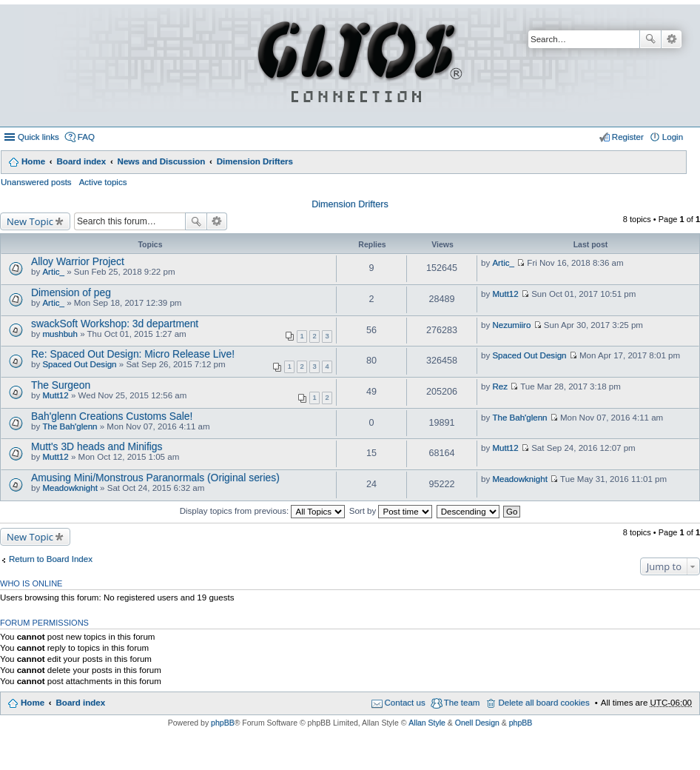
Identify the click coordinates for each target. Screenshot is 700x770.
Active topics (103, 182)
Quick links (38, 137)
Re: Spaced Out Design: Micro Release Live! (133, 354)
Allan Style (427, 723)
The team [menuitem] (462, 703)
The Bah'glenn (70, 426)
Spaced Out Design (79, 364)
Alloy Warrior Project (78, 261)
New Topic (30, 221)
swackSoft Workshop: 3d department (115, 324)
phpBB (223, 723)
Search (650, 39)
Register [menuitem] (628, 137)
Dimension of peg (71, 292)
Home (33, 161)
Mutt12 (505, 294)
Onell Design (477, 723)
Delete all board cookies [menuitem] (543, 703)
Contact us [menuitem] (405, 703)
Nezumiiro (511, 325)
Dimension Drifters (255, 161)
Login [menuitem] (673, 137)
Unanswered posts (36, 182)
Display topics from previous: (263, 511)
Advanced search (672, 39)
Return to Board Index (51, 559)
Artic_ (53, 272)
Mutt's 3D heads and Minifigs (97, 446)
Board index (81, 161)
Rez (500, 386)
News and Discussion (162, 161)
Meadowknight (70, 488)
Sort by (391, 511)
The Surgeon (61, 385)
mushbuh (60, 334)
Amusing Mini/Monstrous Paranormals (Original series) (155, 478)
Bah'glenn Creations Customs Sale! (112, 416)
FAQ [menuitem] (86, 137)
